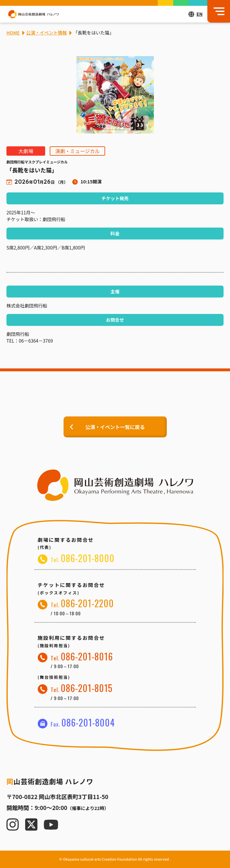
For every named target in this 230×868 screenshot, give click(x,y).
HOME (13, 33)
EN (200, 14)
